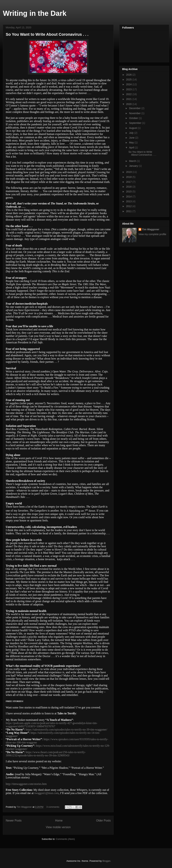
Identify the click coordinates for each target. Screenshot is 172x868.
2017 (129, 182)
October (134, 118)
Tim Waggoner (151, 229)
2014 (129, 197)
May (132, 143)
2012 (129, 206)
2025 (129, 80)
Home (59, 821)
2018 (129, 177)
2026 (129, 75)
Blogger (106, 861)
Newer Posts (14, 821)
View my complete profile (152, 234)
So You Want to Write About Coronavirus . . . (47, 34)
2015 (129, 192)
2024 (129, 84)
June (132, 138)
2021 (129, 99)
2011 (129, 211)
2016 (129, 187)
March (133, 161)
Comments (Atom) (65, 839)
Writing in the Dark (35, 13)
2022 (129, 94)
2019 (129, 172)
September (135, 123)
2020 (129, 104)
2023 (129, 89)
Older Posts (103, 821)
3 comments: (53, 807)
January (134, 166)
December (135, 108)
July (132, 133)
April (132, 148)
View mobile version (58, 827)
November (135, 113)
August (133, 128)
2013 (129, 201)
